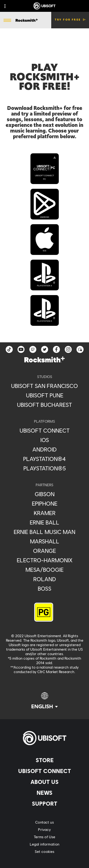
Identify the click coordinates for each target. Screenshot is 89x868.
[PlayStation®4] (44, 459)
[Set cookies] (44, 851)
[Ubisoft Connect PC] (45, 169)
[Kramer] (44, 513)
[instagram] (68, 349)
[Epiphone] (44, 503)
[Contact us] (44, 822)
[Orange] (44, 551)
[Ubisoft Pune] (44, 395)
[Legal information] (44, 844)
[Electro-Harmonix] (44, 560)
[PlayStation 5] (45, 310)
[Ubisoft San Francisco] (44, 386)
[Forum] (80, 349)
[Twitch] (33, 349)
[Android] (45, 204)
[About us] (44, 782)
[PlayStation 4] (45, 275)
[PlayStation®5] (44, 468)
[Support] (44, 804)
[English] (44, 701)
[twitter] (45, 349)
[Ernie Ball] (44, 522)
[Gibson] (44, 494)
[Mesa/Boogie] (44, 570)
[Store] (44, 760)
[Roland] (44, 579)
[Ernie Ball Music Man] (44, 532)
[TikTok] (9, 349)
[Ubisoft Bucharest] (44, 405)
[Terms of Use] (44, 837)
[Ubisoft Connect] (44, 771)
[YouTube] (21, 349)
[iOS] (45, 240)
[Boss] (44, 589)
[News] (44, 793)
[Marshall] (44, 541)
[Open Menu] (7, 21)
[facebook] (56, 349)
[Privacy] (44, 829)
